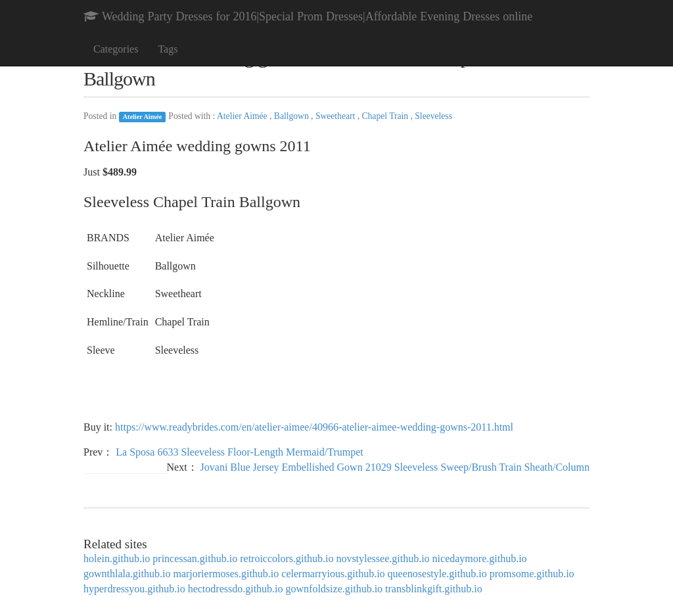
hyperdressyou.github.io (134, 589)
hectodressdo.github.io (236, 589)
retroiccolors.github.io (287, 558)
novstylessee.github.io (383, 558)
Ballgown (292, 116)
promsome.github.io (532, 574)
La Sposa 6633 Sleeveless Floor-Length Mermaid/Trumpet (239, 452)
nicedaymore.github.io (480, 558)
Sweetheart (336, 116)
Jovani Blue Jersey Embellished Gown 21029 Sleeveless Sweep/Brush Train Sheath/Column (395, 467)
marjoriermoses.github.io (226, 574)
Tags (168, 49)
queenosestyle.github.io (437, 574)
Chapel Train (386, 116)
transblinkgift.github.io (434, 589)
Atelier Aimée (143, 117)
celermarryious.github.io (333, 574)
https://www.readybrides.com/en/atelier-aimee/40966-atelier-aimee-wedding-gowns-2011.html (314, 427)
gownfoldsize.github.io (335, 589)
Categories (116, 49)
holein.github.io (117, 558)
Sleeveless (433, 116)
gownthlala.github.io (127, 574)
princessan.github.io (195, 558)
